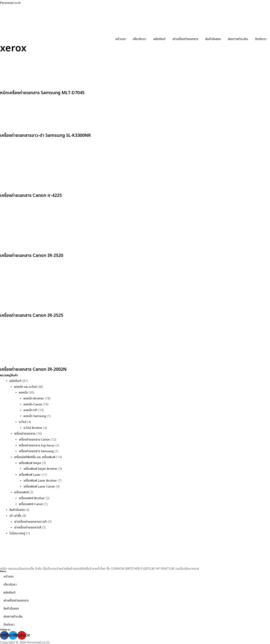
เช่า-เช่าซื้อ (16, 515)
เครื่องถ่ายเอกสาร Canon (35, 439)
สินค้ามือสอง (213, 39)
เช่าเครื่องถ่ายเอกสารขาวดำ (31, 521)
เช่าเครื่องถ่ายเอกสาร (185, 39)
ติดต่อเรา (261, 39)
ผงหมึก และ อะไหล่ (26, 387)
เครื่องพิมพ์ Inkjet (31, 462)
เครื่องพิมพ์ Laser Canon (40, 486)
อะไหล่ (23, 422)
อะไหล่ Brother (34, 427)
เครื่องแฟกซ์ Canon (32, 503)
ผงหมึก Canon (33, 404)
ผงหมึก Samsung (36, 416)
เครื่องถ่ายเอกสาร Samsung (37, 451)
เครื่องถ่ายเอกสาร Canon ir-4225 (40, 195)
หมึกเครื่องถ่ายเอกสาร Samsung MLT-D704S (54, 92)
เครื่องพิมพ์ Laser (30, 474)
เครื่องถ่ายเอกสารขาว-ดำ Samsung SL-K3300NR (58, 135)
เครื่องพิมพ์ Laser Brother (42, 480)
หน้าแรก (120, 39)
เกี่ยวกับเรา (139, 39)
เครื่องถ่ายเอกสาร (25, 433)
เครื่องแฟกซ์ (22, 491)
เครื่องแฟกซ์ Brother (33, 497)
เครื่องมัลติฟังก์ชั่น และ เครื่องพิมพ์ (36, 456)
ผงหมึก (24, 392)
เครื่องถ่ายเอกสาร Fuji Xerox (38, 445)
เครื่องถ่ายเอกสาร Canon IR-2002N (43, 369)
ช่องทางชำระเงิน (238, 39)
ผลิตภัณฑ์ (159, 39)
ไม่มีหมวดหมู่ (17, 532)
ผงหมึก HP (31, 410)
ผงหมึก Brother (35, 398)
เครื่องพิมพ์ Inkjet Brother (42, 468)
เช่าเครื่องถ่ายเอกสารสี (28, 526)
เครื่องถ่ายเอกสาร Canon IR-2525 (40, 315)
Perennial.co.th (11, 3)
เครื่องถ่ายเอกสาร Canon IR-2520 (40, 255)
